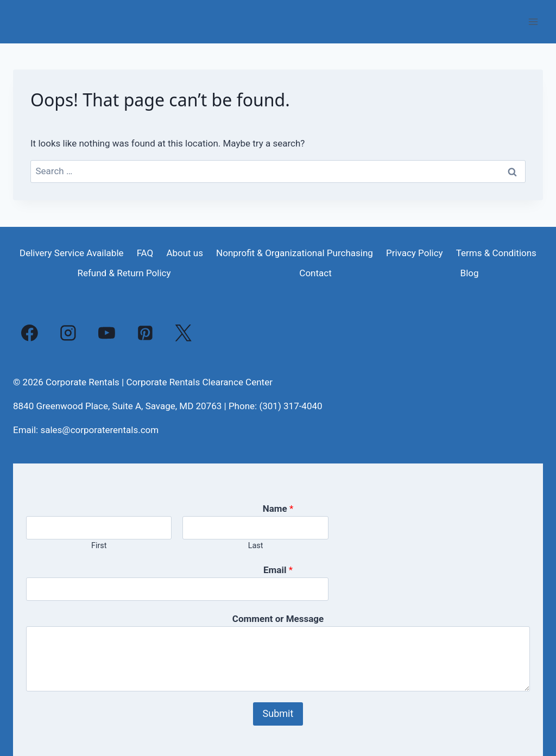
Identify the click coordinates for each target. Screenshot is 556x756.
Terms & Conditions (496, 253)
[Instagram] (68, 333)
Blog (470, 273)
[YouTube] (107, 333)
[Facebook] (30, 333)
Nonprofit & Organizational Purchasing (295, 253)
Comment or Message (278, 619)
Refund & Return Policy (124, 273)
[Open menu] (533, 21)
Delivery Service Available (72, 253)
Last (256, 546)
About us (185, 253)
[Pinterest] (145, 333)
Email (278, 570)
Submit (278, 713)
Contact (315, 273)
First (99, 546)
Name (278, 509)
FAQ (145, 253)
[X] (184, 333)
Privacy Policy (415, 253)
